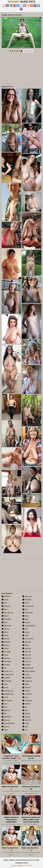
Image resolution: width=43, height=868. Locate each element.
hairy (5, 730)
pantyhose (28, 668)
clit (4, 668)
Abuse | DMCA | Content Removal (16, 860)
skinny (26, 691)
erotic (5, 697)
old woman (28, 639)
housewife (28, 613)
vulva (26, 723)
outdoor (27, 648)
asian (5, 600)
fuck (4, 707)
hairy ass (27, 596)
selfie (26, 684)
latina (26, 616)
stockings (27, 701)
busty (5, 655)
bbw (4, 609)
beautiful (6, 619)
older (26, 645)
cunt (5, 684)
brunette (6, 652)
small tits (27, 694)
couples (6, 678)
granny (6, 727)
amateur (6, 596)
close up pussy (9, 671)
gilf (4, 714)
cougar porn (8, 674)
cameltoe (6, 661)
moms (26, 632)
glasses (6, 720)
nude (26, 635)
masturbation (29, 626)
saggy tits (27, 681)
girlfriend (6, 717)
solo (25, 697)
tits (25, 707)
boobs (5, 645)
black (5, 635)
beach (5, 616)
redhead (27, 678)
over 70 (27, 661)
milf (25, 629)
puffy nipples (29, 671)
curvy (5, 688)
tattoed (26, 704)
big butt (6, 658)
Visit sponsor (28, 51)
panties (26, 665)
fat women (7, 701)
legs (25, 619)
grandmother (8, 723)
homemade (28, 606)
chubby (6, 665)
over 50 (27, 655)
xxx (25, 730)
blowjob (6, 642)
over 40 (27, 652)
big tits (5, 629)
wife (25, 727)
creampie (7, 681)
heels (26, 603)
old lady (27, 642)
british (5, 648)
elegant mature (9, 694)
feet (4, 704)
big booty (6, 626)
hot (25, 609)
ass (4, 603)
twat (25, 710)
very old (27, 720)
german (6, 710)
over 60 (27, 658)
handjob (27, 600)
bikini (5, 632)
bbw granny (8, 613)
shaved (26, 688)
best (5, 622)
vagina (26, 717)
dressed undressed (11, 691)
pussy (26, 674)
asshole (6, 606)
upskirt (26, 714)
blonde (6, 639)
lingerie (26, 622)
